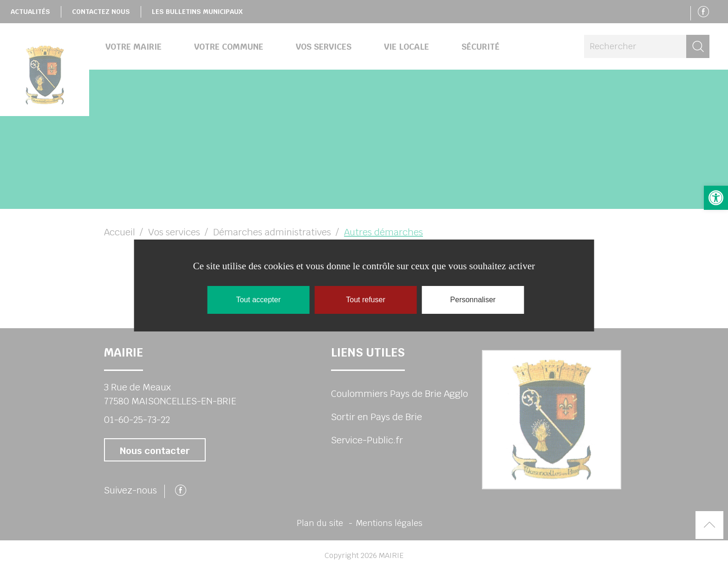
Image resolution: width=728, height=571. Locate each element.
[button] (716, 198)
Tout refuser (365, 300)
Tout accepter (258, 300)
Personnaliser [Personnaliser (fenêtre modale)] (473, 300)
